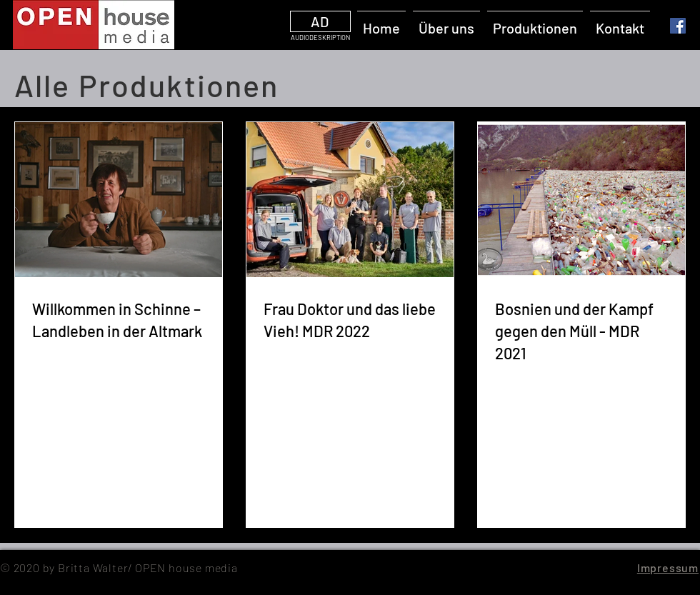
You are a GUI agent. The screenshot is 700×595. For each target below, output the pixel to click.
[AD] (320, 21)
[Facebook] (678, 26)
